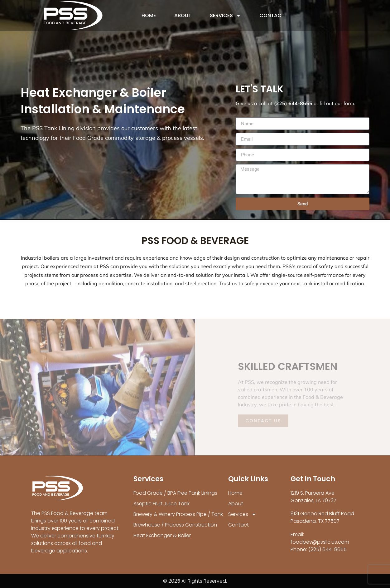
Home (149, 15)
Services (225, 16)
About (183, 15)
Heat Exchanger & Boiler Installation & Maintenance (103, 101)
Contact (272, 15)
